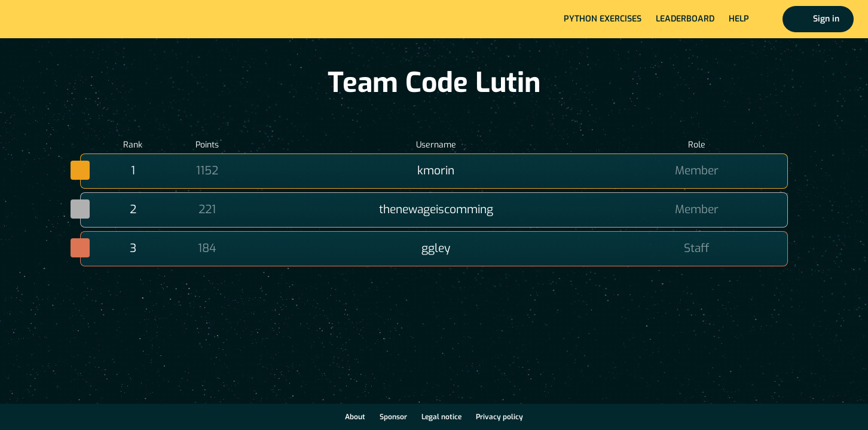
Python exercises (603, 19)
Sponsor (393, 417)
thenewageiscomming (436, 209)
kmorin (436, 171)
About (355, 417)
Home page (49, 19)
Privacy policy (499, 417)
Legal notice (441, 417)
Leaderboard (685, 19)
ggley (436, 248)
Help (739, 19)
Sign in (826, 19)
